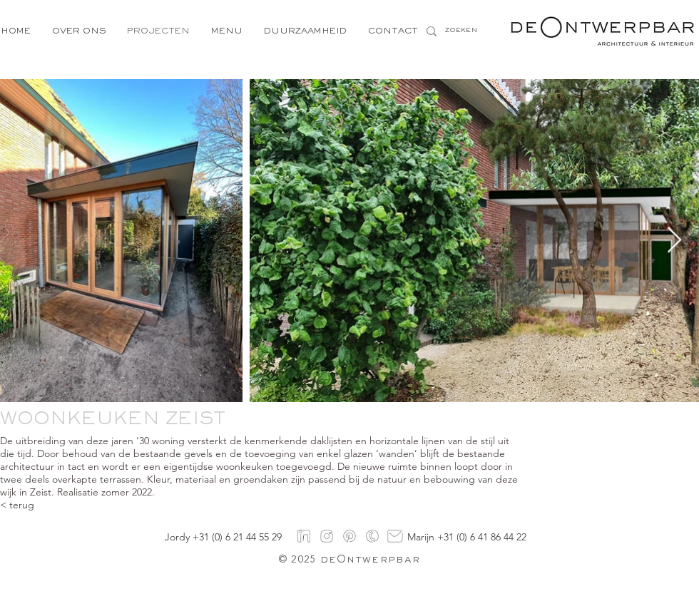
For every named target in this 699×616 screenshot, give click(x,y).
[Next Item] (674, 241)
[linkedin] (304, 536)
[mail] (395, 536)
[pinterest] (349, 536)
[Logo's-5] (372, 536)
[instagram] (327, 536)
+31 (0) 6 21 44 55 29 (237, 537)
